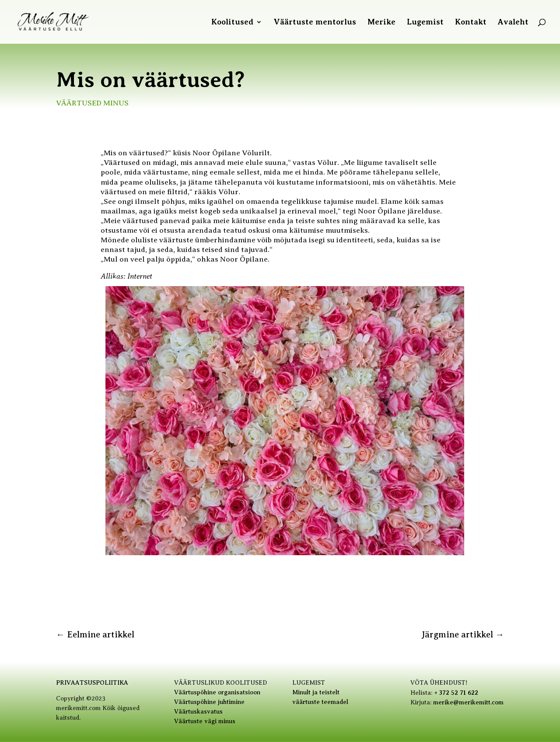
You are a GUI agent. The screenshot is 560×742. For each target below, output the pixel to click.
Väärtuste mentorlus (315, 23)
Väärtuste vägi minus (205, 721)
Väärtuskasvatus (198, 712)
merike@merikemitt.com (468, 702)
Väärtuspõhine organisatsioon (217, 692)
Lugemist (425, 23)
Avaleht (513, 23)
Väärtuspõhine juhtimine (209, 702)
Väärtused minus (92, 103)
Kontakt (471, 23)
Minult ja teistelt (316, 692)
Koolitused (232, 23)
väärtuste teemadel (320, 702)
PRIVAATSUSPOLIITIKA (92, 683)
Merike (381, 23)
